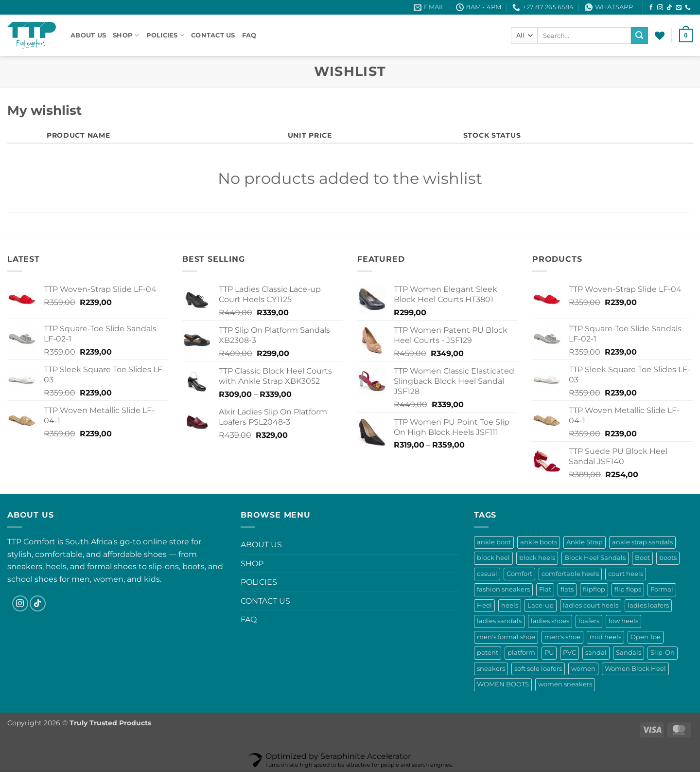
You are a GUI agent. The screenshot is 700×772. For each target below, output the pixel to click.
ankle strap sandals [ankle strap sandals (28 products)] (642, 542)
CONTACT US (213, 35)
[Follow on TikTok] (669, 8)
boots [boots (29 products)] (668, 558)
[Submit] (639, 36)
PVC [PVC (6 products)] (569, 653)
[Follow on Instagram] (660, 8)
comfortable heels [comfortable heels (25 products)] (570, 574)
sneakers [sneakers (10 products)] (491, 669)
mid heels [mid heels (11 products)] (605, 637)
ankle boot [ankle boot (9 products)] (494, 542)
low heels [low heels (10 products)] (623, 621)
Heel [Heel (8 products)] (484, 605)
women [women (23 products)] (583, 669)
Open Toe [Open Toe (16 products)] (646, 637)
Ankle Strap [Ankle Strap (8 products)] (585, 542)
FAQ (249, 35)
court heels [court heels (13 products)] (626, 574)
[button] (686, 36)
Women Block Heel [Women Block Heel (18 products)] (635, 669)
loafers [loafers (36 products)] (589, 621)
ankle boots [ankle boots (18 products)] (539, 542)
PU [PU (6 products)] (549, 653)
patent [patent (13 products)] (488, 653)
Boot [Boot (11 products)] (642, 558)
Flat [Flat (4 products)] (545, 589)
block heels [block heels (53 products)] (537, 558)
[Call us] (688, 8)
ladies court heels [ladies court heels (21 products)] (591, 605)
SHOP (126, 35)
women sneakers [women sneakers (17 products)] (565, 684)
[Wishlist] (660, 36)
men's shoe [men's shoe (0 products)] (562, 637)
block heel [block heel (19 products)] (493, 558)
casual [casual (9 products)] (487, 574)
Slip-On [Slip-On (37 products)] (663, 653)
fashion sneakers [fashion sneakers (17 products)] (503, 589)
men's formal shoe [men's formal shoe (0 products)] (506, 637)
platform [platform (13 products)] (521, 653)
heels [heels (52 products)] (510, 605)
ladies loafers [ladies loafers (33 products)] (648, 605)
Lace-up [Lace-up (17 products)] (541, 605)
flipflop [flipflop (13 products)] (594, 589)
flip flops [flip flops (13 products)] (628, 589)
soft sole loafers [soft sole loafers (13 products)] (538, 669)
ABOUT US (88, 35)
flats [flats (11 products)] (567, 589)
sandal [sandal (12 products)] (596, 653)
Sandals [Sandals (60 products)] (629, 653)
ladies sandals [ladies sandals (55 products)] (499, 621)
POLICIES (166, 35)
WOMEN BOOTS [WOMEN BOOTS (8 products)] (503, 684)
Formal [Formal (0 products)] (662, 589)
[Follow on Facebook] (651, 8)
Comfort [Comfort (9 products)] (519, 574)
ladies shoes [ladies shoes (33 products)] (550, 621)
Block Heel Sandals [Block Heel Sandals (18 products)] (595, 558)
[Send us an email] (679, 8)
